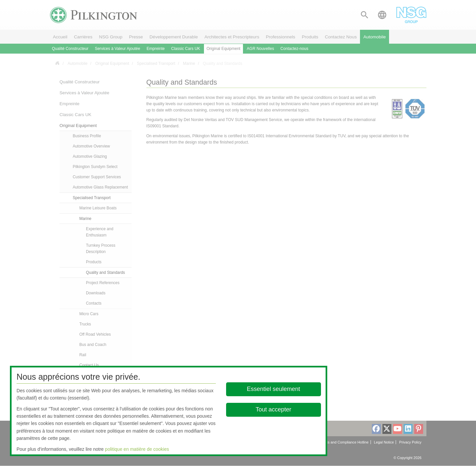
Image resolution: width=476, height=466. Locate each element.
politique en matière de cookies (137, 449)
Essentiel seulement (274, 389)
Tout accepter (274, 409)
